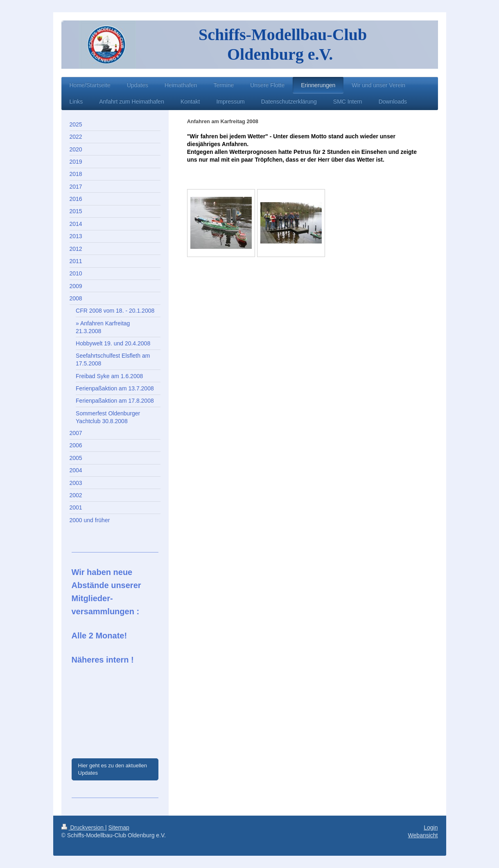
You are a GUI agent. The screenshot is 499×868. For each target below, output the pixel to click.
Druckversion (83, 827)
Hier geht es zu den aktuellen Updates (113, 769)
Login (431, 827)
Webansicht (423, 835)
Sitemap (119, 827)
